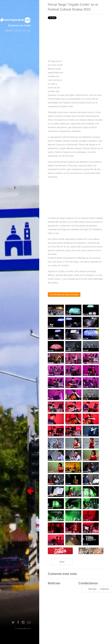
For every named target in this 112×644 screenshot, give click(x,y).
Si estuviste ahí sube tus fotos (64, 295)
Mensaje (92, 589)
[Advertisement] (76, 39)
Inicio (62, 562)
